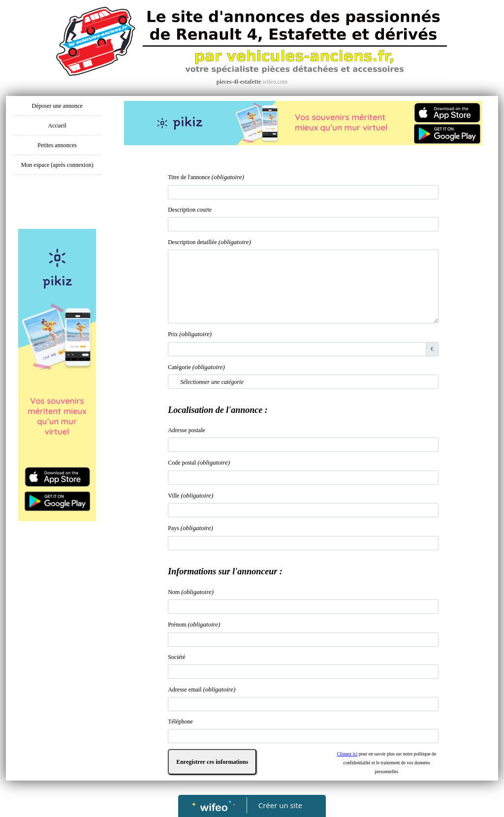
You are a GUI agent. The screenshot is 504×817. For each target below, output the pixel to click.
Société (176, 657)
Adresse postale (187, 430)
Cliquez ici (347, 754)
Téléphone (180, 722)
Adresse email (202, 689)
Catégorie (196, 367)
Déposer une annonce (57, 106)
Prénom (194, 624)
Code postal (199, 462)
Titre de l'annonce (206, 177)
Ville (190, 495)
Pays (190, 528)
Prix (190, 334)
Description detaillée (209, 242)
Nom (191, 592)
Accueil (57, 126)
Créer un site (280, 805)
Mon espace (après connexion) (57, 165)
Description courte (190, 210)
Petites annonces (57, 145)
